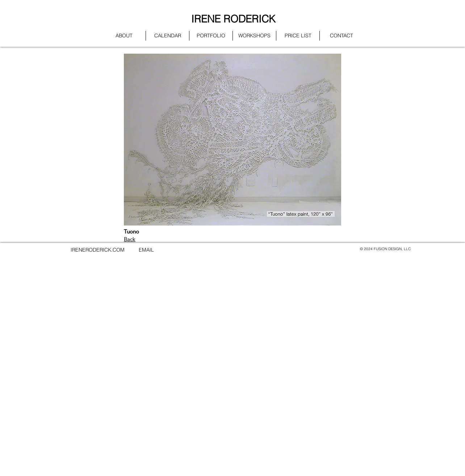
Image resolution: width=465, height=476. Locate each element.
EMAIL (146, 250)
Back (130, 239)
